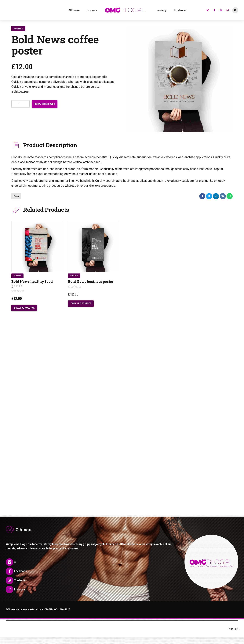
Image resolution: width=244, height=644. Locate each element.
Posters (19, 29)
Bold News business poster (91, 282)
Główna (74, 10)
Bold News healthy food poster (32, 284)
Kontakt (233, 630)
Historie (180, 10)
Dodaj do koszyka (46, 104)
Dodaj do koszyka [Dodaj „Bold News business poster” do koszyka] (81, 304)
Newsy (92, 10)
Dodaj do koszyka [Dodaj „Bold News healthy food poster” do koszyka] (24, 308)
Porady (161, 10)
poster (16, 196)
